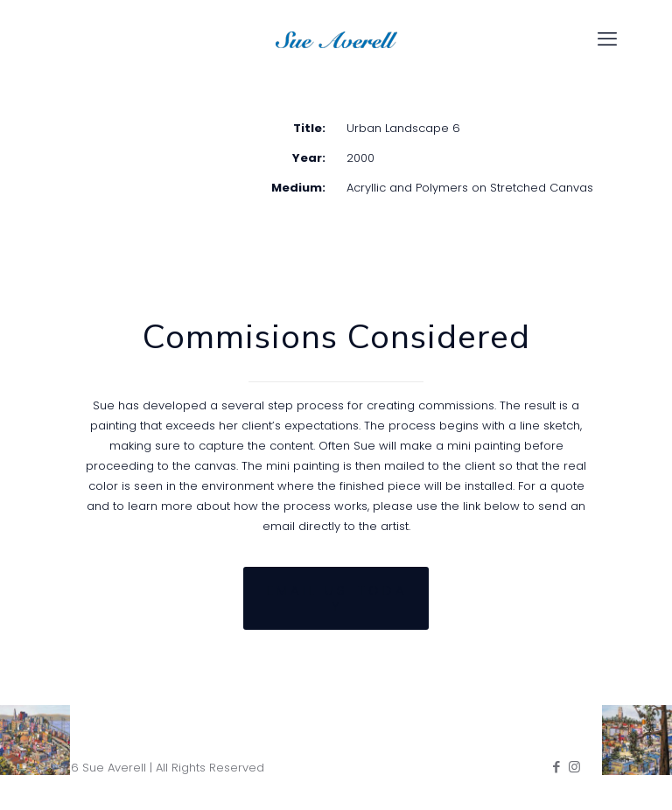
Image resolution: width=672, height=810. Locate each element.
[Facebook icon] (556, 767)
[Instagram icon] (574, 767)
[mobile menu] (607, 39)
